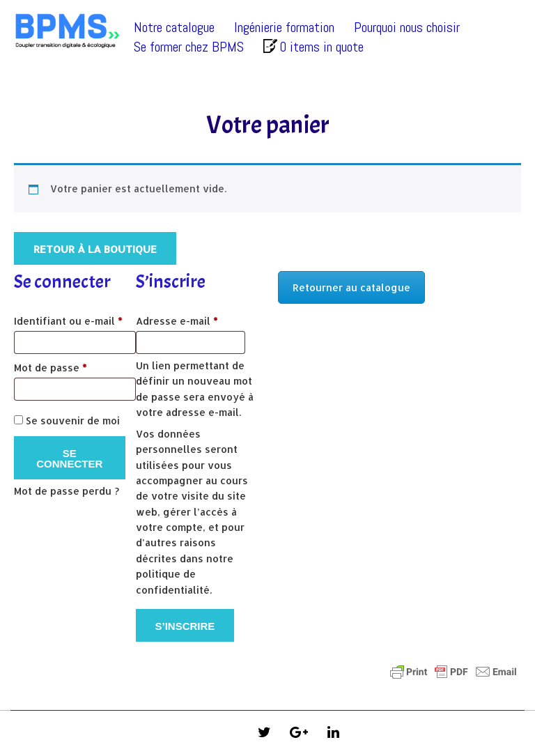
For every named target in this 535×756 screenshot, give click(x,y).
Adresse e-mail (197, 319)
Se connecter (69, 458)
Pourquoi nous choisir (407, 27)
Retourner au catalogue (351, 287)
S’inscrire (185, 626)
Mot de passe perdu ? (67, 491)
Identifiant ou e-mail (75, 319)
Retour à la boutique (95, 249)
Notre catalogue (174, 27)
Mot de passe (75, 366)
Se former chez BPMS (189, 47)
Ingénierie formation (284, 27)
